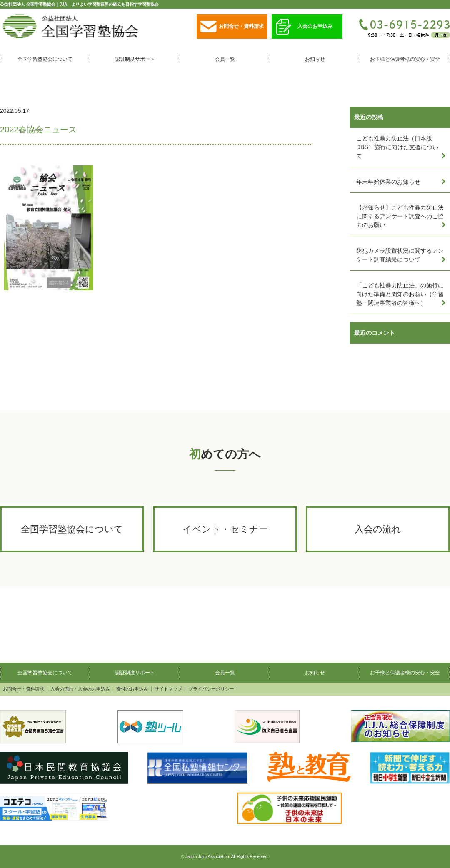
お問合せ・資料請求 (232, 27)
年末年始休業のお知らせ (388, 182)
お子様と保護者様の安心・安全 (405, 59)
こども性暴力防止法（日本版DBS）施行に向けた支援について (397, 147)
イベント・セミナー (225, 529)
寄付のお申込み (132, 689)
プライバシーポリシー (211, 689)
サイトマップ (168, 689)
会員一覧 (225, 59)
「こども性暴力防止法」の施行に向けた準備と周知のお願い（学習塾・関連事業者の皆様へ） (400, 294)
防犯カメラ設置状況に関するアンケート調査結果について (400, 255)
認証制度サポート (135, 59)
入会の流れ (378, 529)
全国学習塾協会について (45, 59)
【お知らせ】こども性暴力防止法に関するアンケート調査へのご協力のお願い (400, 216)
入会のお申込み (304, 27)
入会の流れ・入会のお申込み (80, 689)
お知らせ (315, 59)
